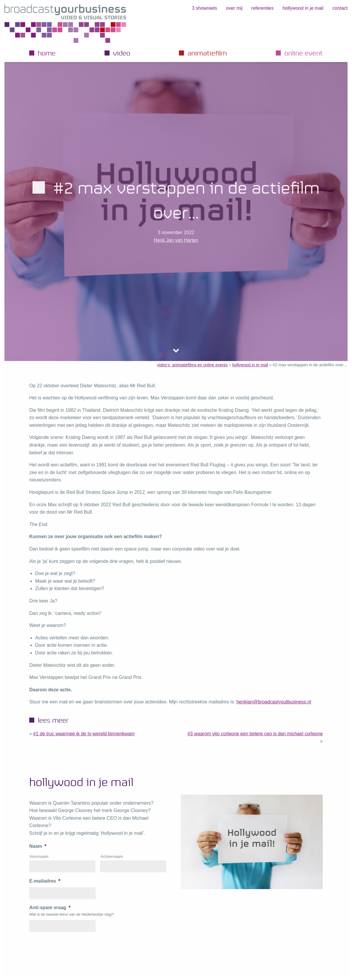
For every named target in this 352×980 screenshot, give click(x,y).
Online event (304, 53)
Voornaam (39, 856)
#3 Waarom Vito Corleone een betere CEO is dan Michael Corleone (255, 734)
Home (47, 53)
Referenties (263, 8)
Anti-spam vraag (50, 908)
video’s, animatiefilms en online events (192, 365)
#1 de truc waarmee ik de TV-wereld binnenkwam (84, 734)
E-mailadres (45, 881)
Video (122, 53)
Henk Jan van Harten (176, 240)
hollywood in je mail (303, 8)
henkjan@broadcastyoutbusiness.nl (274, 702)
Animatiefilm (207, 53)
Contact (340, 8)
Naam (38, 846)
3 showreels (204, 8)
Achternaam (112, 856)
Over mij (234, 8)
